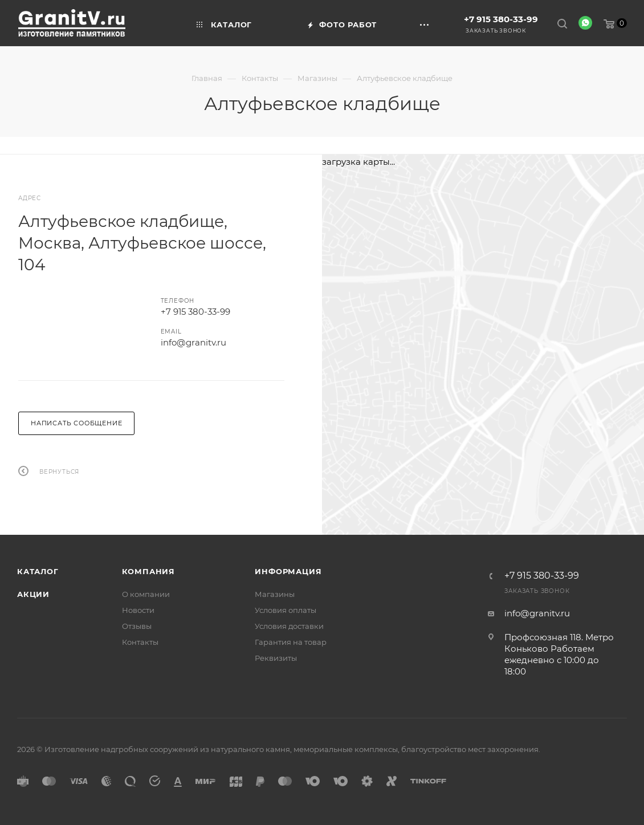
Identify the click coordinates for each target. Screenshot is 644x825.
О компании (146, 594)
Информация (288, 571)
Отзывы (137, 626)
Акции (33, 594)
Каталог (38, 571)
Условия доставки (289, 626)
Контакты (140, 642)
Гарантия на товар (291, 642)
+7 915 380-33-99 (501, 19)
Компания (148, 571)
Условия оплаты (286, 610)
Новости (138, 610)
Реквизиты (276, 658)
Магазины (275, 594)
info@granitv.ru (193, 342)
